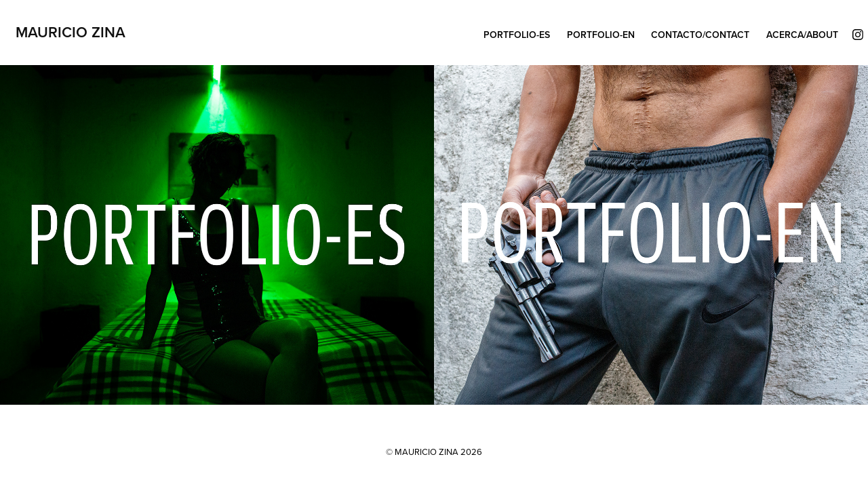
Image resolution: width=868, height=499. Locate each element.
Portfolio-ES (517, 35)
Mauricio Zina (71, 32)
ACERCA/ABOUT (802, 35)
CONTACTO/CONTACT (700, 35)
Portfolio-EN (601, 35)
